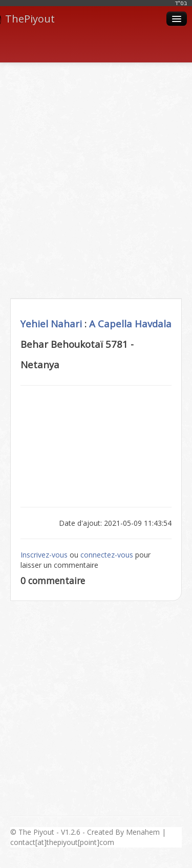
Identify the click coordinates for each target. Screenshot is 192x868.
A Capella (111, 324)
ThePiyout (27, 19)
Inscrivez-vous (44, 555)
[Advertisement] (96, 169)
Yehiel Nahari (51, 324)
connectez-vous (107, 555)
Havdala (153, 324)
